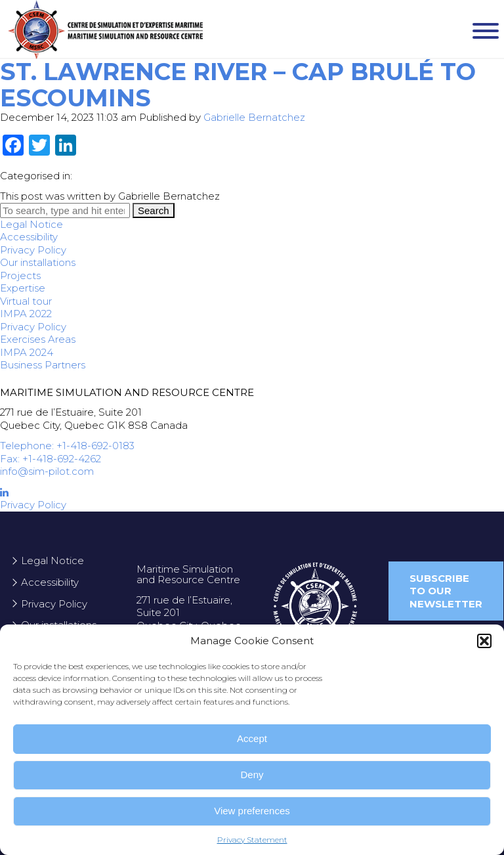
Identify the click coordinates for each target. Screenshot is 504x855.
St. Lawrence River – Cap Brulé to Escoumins (238, 85)
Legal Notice (31, 224)
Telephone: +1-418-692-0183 (67, 446)
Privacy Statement (252, 840)
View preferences (252, 811)
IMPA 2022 (26, 314)
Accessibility (29, 237)
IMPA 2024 (27, 352)
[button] (484, 641)
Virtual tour (26, 301)
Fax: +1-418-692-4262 (51, 459)
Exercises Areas (38, 339)
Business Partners (43, 365)
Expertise (23, 288)
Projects (20, 275)
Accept (252, 738)
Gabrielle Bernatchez (254, 117)
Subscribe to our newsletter (446, 591)
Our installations (38, 262)
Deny (252, 775)
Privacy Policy (33, 250)
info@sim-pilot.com (47, 471)
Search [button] (154, 210)
